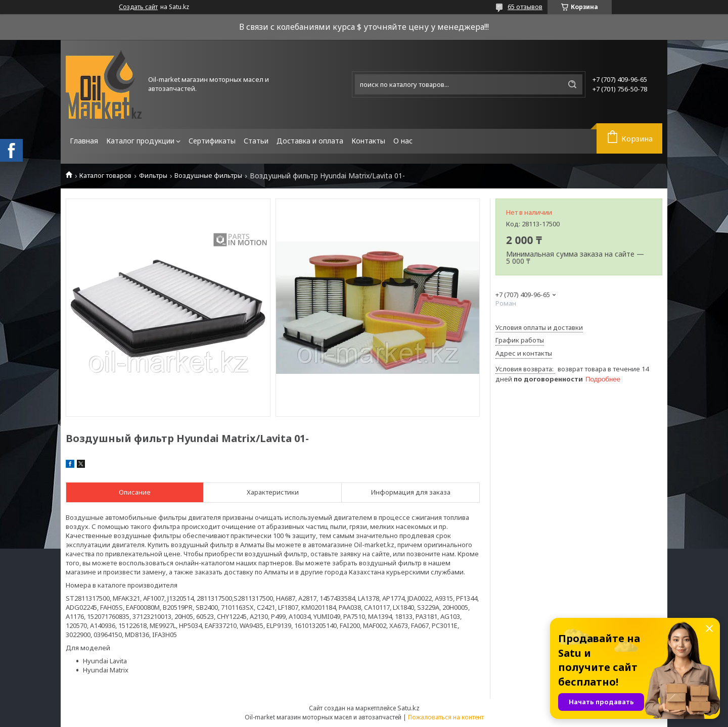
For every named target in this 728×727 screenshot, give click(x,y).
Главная (84, 141)
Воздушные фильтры (208, 176)
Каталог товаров (105, 176)
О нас (403, 141)
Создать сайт (138, 7)
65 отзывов (525, 7)
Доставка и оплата (310, 141)
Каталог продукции (140, 141)
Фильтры (153, 176)
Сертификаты (212, 141)
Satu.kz (408, 708)
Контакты (368, 141)
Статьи (256, 141)
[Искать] (572, 84)
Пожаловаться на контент (446, 717)
